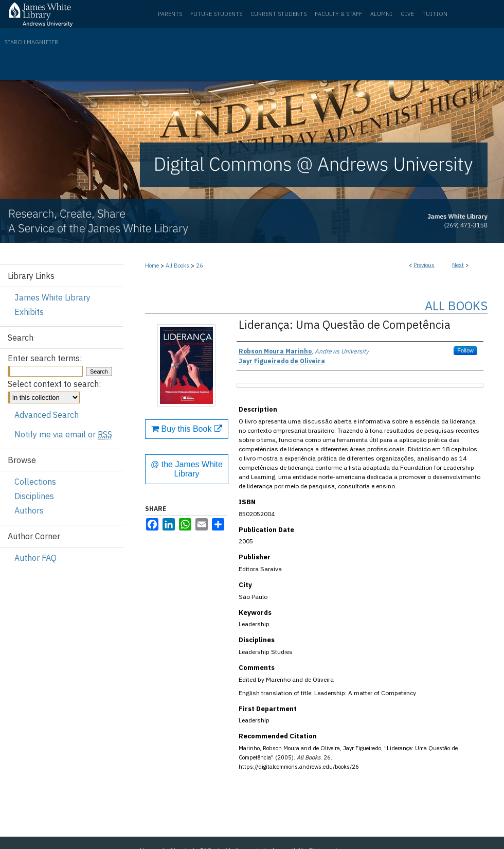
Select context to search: (54, 384)
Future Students (216, 14)
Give (407, 14)
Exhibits (29, 312)
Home (152, 266)
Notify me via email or (63, 434)
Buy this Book (187, 429)
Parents (170, 14)
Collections (35, 482)
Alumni (381, 14)
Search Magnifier (31, 42)
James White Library (52, 297)
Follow (465, 350)
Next (458, 265)
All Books (177, 266)
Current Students (278, 14)
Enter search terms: (45, 358)
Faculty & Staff (338, 14)
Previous (424, 265)
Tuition (435, 14)
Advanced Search (47, 415)
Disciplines (34, 496)
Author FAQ (35, 558)
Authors (29, 510)
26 (200, 266)
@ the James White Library (187, 469)
